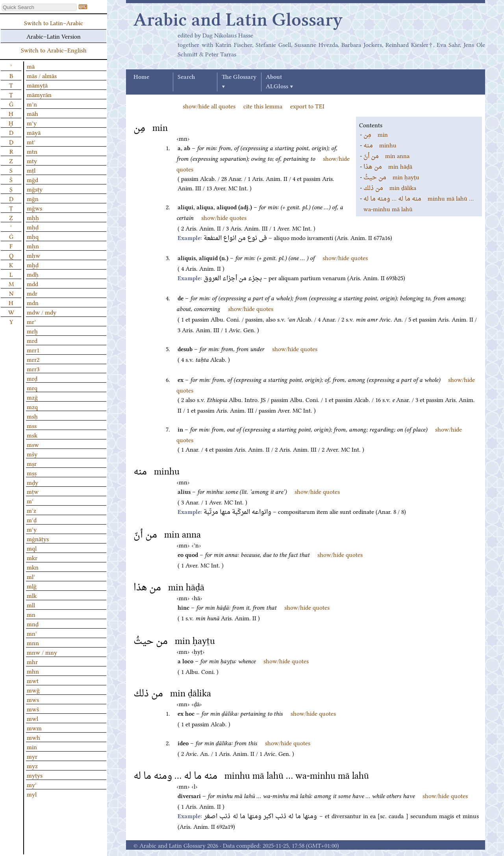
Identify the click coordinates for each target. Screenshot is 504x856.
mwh (33, 737)
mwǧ (33, 690)
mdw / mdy (42, 312)
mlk (32, 595)
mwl (32, 718)
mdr (32, 293)
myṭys (35, 775)
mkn (33, 567)
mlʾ (31, 576)
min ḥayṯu (391, 177)
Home (141, 77)
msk (32, 435)
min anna (386, 155)
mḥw (33, 255)
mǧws (34, 208)
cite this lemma (263, 106)
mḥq (33, 236)
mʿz (31, 510)
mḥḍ (33, 227)
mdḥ (33, 274)
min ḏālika (390, 187)
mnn (33, 642)
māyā (34, 132)
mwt (33, 680)
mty (32, 160)
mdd (32, 283)
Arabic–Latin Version (54, 36)
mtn (32, 151)
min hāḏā (388, 166)
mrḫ (32, 331)
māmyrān (39, 94)
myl (32, 794)
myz (32, 765)
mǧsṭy (35, 189)
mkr (32, 557)
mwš (33, 709)
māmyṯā (37, 85)
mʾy (32, 123)
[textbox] (39, 7)
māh (32, 113)
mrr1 (33, 350)
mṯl (31, 170)
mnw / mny (42, 652)
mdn (33, 302)
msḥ (32, 416)
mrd (32, 340)
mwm (34, 728)
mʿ (30, 501)
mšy (32, 454)
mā (31, 66)
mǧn (33, 198)
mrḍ (32, 378)
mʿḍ (32, 519)
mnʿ (32, 633)
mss (32, 425)
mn (31, 614)
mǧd (32, 179)
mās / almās (42, 75)
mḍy (32, 482)
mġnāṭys (38, 538)
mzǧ (32, 397)
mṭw (33, 491)
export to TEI (307, 106)
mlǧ (32, 586)
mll (31, 605)
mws (33, 699)
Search (186, 77)
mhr (32, 661)
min (376, 134)
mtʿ (31, 141)
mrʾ (31, 321)
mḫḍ (33, 264)
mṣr (32, 463)
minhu (380, 145)
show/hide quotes (224, 217)
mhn (33, 671)
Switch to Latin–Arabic (54, 22)
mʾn (32, 104)
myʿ (32, 784)
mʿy (32, 529)
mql (32, 548)
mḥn (33, 246)
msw (33, 444)
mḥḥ (33, 217)
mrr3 (33, 368)
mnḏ (33, 623)
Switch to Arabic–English (54, 50)
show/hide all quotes (209, 106)
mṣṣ (32, 473)
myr (32, 756)
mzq (32, 406)
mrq (32, 387)
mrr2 (33, 359)
